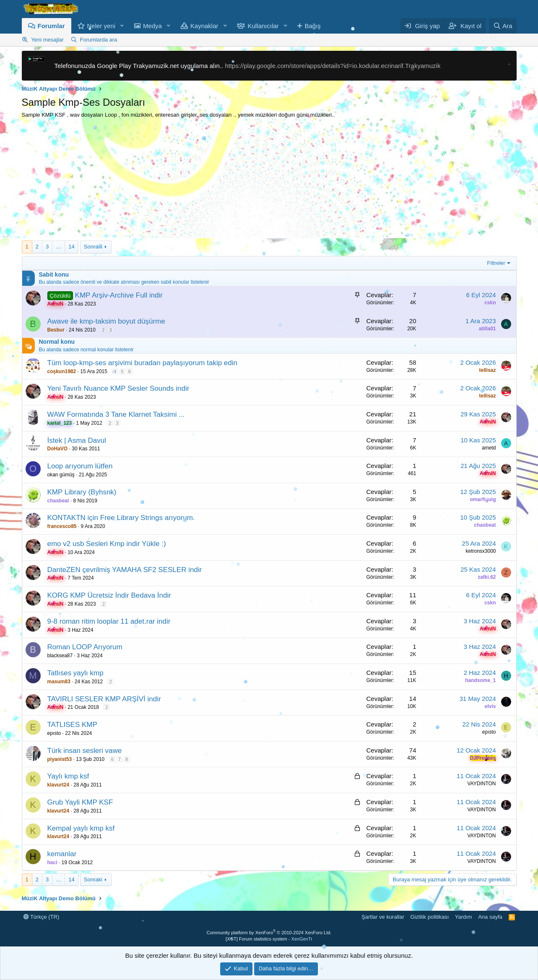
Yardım (464, 917)
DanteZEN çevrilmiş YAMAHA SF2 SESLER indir (125, 570)
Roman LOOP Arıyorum (85, 647)
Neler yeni (101, 26)
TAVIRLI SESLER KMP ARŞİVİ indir (104, 699)
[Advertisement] (269, 182)
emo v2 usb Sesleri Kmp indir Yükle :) (107, 544)
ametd (489, 448)
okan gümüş (61, 475)
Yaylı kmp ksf (68, 776)
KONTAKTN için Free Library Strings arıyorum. (121, 518)
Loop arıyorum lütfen (80, 466)
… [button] (58, 247)
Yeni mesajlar (47, 40)
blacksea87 (60, 656)
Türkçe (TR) (42, 917)
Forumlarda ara (98, 40)
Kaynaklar (204, 26)
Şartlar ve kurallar (383, 917)
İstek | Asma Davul (77, 440)
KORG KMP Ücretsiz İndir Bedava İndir (109, 595)
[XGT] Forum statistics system (269, 939)
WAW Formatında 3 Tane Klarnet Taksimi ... (116, 414)
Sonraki (93, 247)
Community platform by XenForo (269, 933)
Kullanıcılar (263, 26)
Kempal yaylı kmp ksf (81, 828)
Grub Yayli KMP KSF (80, 802)
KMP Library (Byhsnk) (82, 492)
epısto (54, 733)
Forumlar (51, 26)
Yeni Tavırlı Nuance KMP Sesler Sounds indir (118, 388)
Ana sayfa (490, 917)
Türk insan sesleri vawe (85, 751)
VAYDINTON (481, 784)
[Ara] (503, 26)
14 (71, 247)
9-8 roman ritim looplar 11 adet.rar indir (109, 621)
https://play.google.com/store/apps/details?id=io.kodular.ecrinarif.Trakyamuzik (333, 66)
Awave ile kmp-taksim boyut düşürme (106, 321)
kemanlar (62, 854)
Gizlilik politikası (430, 917)
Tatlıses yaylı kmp (75, 673)
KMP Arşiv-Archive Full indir (119, 295)
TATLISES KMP (72, 725)
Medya (152, 26)
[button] (122, 26)
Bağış (312, 26)
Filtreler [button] (496, 263)
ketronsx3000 (481, 551)
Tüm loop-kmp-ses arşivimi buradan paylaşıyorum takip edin (143, 363)
